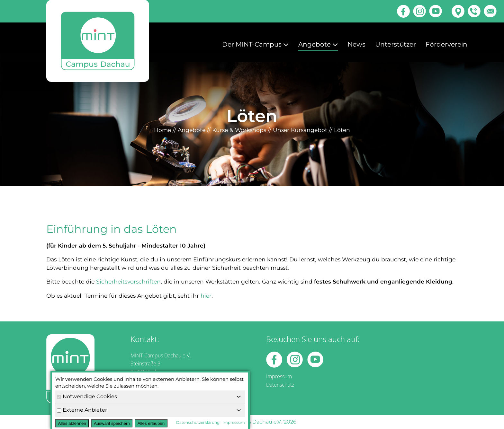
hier (206, 296)
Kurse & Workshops (239, 130)
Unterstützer (396, 44)
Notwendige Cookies (87, 396)
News (356, 44)
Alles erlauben (151, 423)
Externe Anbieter (82, 410)
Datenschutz (280, 385)
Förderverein (446, 44)
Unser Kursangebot (300, 130)
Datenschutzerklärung (198, 422)
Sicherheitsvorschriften (128, 281)
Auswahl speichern (112, 423)
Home (162, 130)
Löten (342, 130)
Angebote (318, 44)
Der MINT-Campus (255, 44)
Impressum (279, 376)
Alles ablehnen (72, 423)
